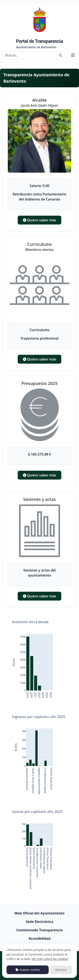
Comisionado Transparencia (39, 930)
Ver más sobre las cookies (50, 959)
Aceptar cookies (28, 970)
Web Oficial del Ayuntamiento (40, 913)
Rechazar (61, 970)
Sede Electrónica (39, 922)
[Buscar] (29, 55)
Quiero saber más (40, 220)
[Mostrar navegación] (73, 55)
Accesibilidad (39, 938)
